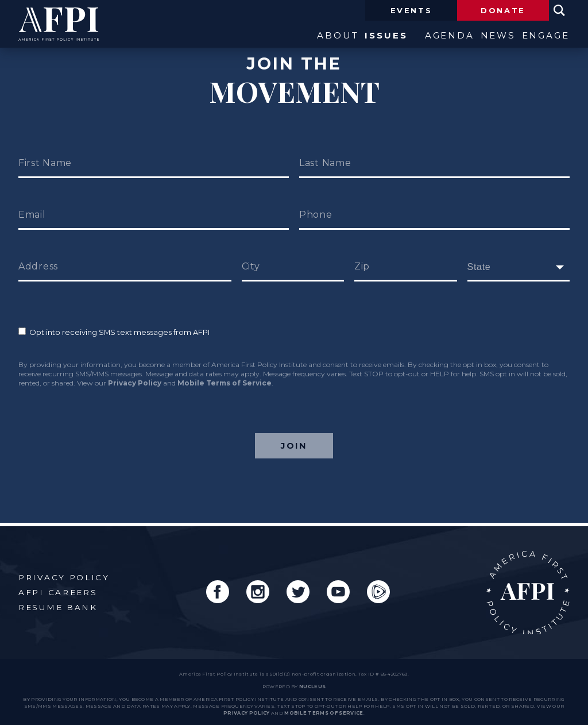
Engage (546, 36)
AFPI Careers (58, 589)
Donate (503, 10)
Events (411, 10)
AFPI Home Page (528, 590)
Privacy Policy (135, 383)
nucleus (312, 684)
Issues (363, 36)
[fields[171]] (519, 267)
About (303, 36)
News (487, 36)
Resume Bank (58, 604)
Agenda (427, 36)
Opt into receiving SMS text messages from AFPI (114, 332)
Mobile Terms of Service (225, 383)
